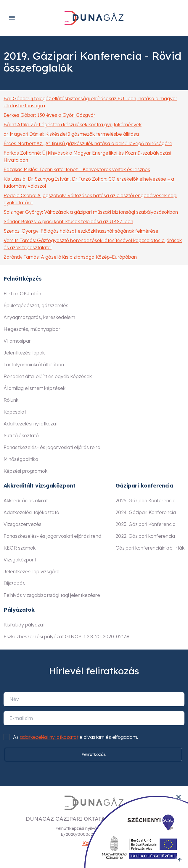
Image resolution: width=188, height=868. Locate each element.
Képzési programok (25, 471)
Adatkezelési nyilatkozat (31, 424)
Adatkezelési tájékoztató (31, 512)
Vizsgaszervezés (23, 524)
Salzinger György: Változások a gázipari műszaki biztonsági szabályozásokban (91, 212)
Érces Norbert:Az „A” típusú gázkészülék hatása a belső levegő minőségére (88, 143)
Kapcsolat (15, 412)
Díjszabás (14, 583)
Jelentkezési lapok (24, 353)
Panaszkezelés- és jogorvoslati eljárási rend (52, 536)
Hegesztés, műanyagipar (32, 329)
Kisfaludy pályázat (24, 625)
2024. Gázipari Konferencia (146, 512)
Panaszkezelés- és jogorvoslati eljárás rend (52, 447)
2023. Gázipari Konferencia (146, 524)
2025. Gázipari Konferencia (146, 501)
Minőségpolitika (21, 459)
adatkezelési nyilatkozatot (49, 737)
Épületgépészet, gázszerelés (36, 305)
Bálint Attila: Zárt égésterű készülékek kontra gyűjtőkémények (73, 124)
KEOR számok (20, 548)
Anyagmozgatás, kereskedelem (39, 317)
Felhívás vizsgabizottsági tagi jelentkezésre (52, 595)
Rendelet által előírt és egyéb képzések (48, 376)
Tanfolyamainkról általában (34, 365)
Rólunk (11, 400)
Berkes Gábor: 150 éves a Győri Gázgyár (49, 115)
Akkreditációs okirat (26, 501)
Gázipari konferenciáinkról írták (150, 548)
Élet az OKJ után (22, 294)
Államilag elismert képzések (34, 388)
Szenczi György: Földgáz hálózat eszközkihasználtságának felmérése (81, 231)
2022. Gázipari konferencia (145, 536)
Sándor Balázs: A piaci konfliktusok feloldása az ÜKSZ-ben (68, 221)
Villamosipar (17, 341)
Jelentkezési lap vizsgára (32, 571)
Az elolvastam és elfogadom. (75, 737)
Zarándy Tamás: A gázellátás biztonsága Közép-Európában (70, 257)
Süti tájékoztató (21, 435)
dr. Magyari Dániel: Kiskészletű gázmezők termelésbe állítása (71, 134)
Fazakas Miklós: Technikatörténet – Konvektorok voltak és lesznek (77, 169)
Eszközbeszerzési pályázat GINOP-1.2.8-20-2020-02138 (66, 637)
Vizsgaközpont (20, 560)
